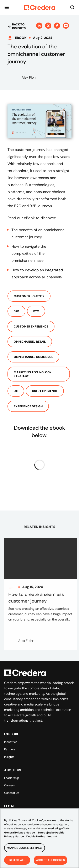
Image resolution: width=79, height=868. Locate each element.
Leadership (12, 778)
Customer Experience (31, 326)
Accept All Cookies (51, 863)
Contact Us (12, 793)
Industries (11, 742)
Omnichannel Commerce (33, 357)
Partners (10, 749)
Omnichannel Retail (30, 342)
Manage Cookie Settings (25, 850)
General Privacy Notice (20, 835)
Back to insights (17, 26)
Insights (9, 757)
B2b (16, 311)
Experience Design (28, 406)
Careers (9, 785)
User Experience (45, 391)
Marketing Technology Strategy (33, 374)
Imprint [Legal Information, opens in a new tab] (52, 839)
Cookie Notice (36, 839)
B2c (36, 311)
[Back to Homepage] (39, 7)
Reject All (17, 863)
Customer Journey (29, 296)
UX (16, 391)
